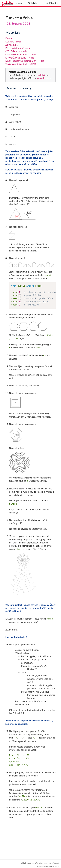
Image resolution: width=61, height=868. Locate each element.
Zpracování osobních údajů (48, 866)
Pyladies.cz (34, 3)
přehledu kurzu (43, 78)
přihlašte (43, 75)
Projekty (18, 4)
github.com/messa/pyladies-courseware (37, 863)
